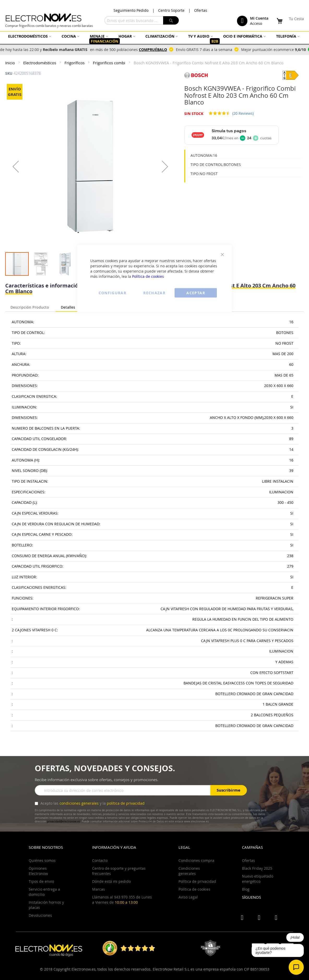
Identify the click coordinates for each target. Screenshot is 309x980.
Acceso (256, 23)
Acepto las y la (92, 803)
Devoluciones (40, 915)
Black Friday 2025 (257, 868)
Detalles (68, 307)
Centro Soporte (171, 10)
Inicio (11, 63)
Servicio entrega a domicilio (44, 892)
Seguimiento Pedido (131, 10)
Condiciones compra (196, 860)
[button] (16, 166)
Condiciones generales (189, 871)
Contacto (100, 860)
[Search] (171, 20)
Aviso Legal (188, 897)
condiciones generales (79, 803)
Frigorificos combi (110, 63)
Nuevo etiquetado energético (258, 879)
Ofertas (201, 10)
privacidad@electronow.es (64, 822)
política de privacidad (126, 803)
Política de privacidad (197, 881)
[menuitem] (29, 36)
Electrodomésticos (40, 63)
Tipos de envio (41, 881)
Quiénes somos (42, 860)
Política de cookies (148, 276)
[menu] (154, 39)
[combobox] (142, 20)
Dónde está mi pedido (111, 881)
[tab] (30, 306)
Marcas (99, 889)
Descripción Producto (30, 307)
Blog (246, 889)
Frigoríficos (75, 63)
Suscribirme (228, 790)
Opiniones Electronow (38, 871)
